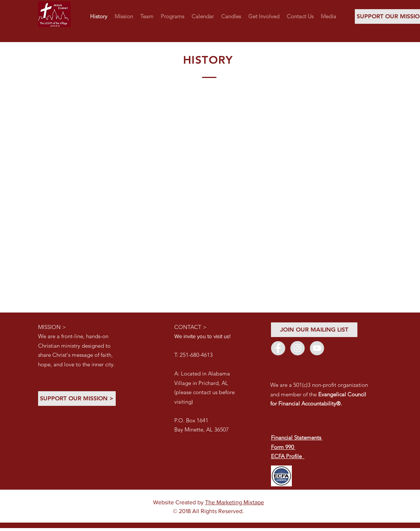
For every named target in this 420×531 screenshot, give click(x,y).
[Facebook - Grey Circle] (278, 348)
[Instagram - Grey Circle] (298, 348)
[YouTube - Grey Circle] (317, 348)
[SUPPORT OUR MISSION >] (77, 399)
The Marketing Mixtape (235, 502)
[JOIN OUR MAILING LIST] (314, 330)
